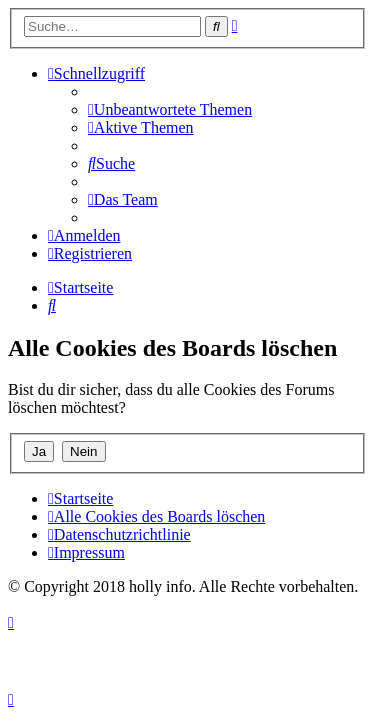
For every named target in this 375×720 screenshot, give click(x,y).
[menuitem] (170, 109)
